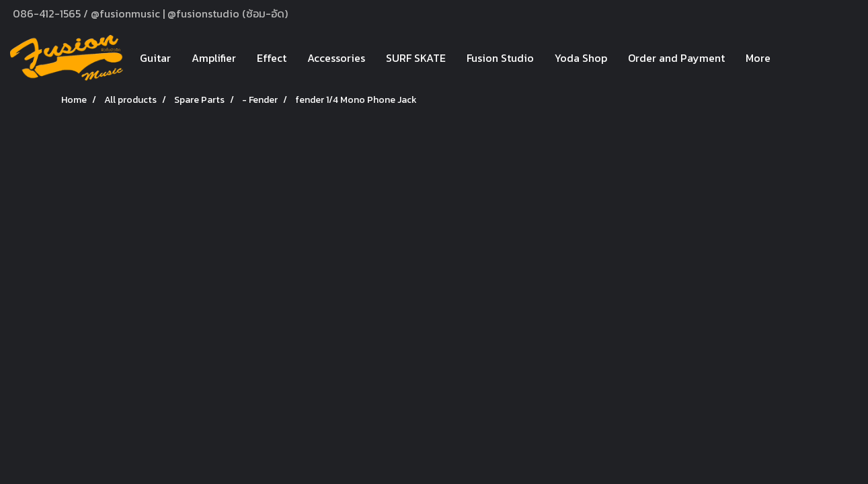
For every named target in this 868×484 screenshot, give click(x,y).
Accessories (336, 58)
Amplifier (214, 58)
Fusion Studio (500, 58)
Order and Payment (676, 58)
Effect (272, 58)
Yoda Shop (581, 58)
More (758, 58)
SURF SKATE (416, 58)
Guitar (155, 58)
